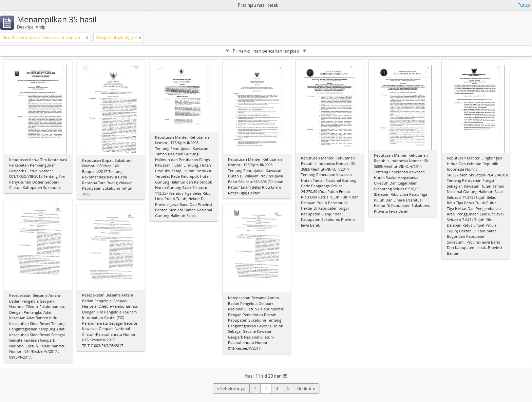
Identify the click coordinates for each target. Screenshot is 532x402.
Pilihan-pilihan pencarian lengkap (266, 51)
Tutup (524, 5)
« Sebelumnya (231, 388)
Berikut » (306, 388)
